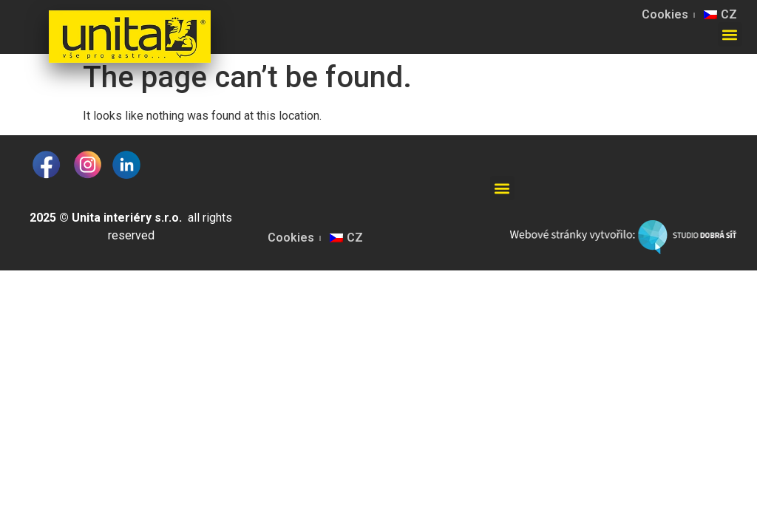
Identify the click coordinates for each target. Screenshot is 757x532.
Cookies (665, 14)
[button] (730, 34)
